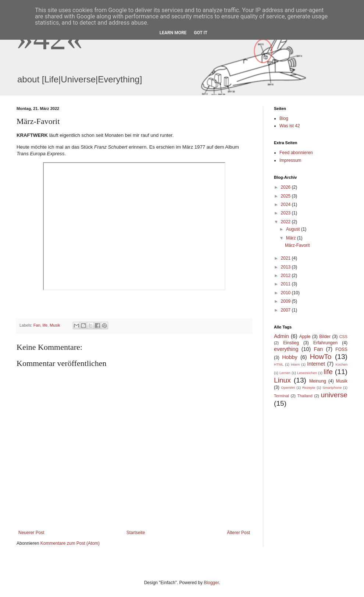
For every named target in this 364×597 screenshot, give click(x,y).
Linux (282, 380)
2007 (286, 310)
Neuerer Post (31, 533)
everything (286, 349)
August (294, 229)
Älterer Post (238, 533)
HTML (279, 364)
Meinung (318, 381)
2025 (286, 196)
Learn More (173, 33)
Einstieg (291, 343)
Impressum (290, 160)
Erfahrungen (325, 343)
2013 (286, 267)
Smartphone (332, 388)
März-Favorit (297, 245)
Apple (305, 337)
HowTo (321, 357)
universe (334, 395)
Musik (55, 325)
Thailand (305, 396)
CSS (343, 337)
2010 (286, 293)
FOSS (341, 349)
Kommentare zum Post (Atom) (70, 543)
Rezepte (309, 388)
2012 (286, 276)
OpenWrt (288, 388)
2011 (286, 284)
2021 (286, 258)
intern (295, 364)
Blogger (211, 583)
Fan (37, 325)
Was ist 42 (290, 126)
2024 (286, 205)
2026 (286, 187)
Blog (284, 118)
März (292, 238)
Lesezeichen (307, 373)
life (45, 325)
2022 (286, 222)
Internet (316, 364)
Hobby (290, 357)
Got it (201, 33)
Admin (281, 336)
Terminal (281, 396)
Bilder (325, 337)
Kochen (342, 364)
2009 (286, 301)
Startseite (136, 533)
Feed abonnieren (296, 153)
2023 (286, 213)
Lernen (285, 373)
